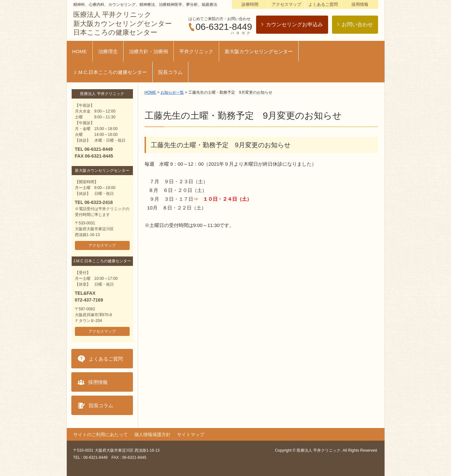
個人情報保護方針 (152, 434)
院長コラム (170, 72)
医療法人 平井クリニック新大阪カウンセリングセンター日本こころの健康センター (123, 23)
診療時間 (250, 4)
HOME (80, 51)
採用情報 (360, 4)
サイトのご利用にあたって (101, 434)
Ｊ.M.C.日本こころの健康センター (110, 72)
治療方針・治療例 (148, 51)
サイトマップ (191, 434)
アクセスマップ (286, 4)
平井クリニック (196, 51)
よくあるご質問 (323, 4)
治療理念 (108, 51)
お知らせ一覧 (172, 92)
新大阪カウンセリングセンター (259, 51)
